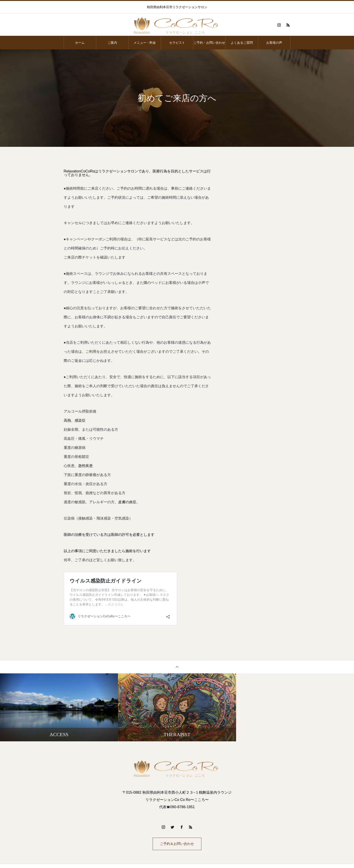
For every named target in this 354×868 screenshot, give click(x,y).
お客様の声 (274, 43)
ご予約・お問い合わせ (209, 43)
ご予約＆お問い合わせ (177, 845)
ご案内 (112, 43)
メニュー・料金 (145, 43)
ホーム (80, 43)
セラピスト (177, 43)
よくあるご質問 (242, 43)
